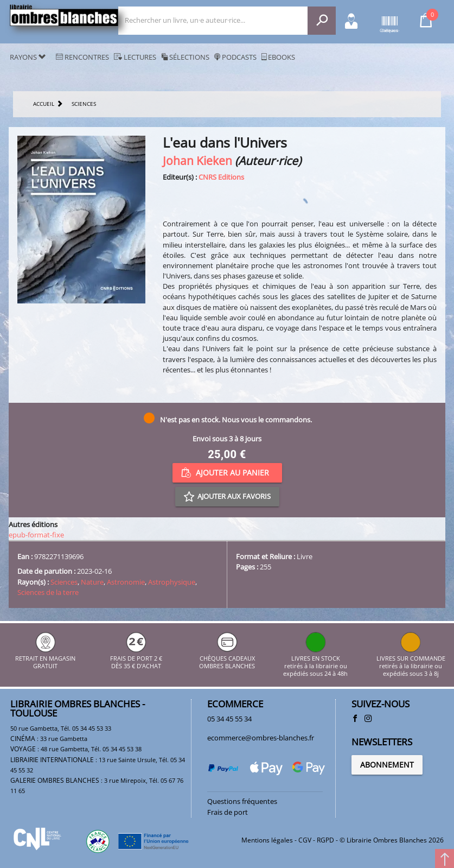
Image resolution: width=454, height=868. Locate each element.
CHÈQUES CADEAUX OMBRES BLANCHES (227, 658)
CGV (305, 840)
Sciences (64, 582)
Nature (92, 582)
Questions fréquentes (242, 801)
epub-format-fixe (36, 535)
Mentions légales (267, 840)
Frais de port (228, 812)
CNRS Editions (221, 177)
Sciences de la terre (48, 592)
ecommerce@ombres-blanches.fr (261, 738)
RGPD (325, 840)
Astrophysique (172, 582)
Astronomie (126, 582)
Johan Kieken (197, 160)
